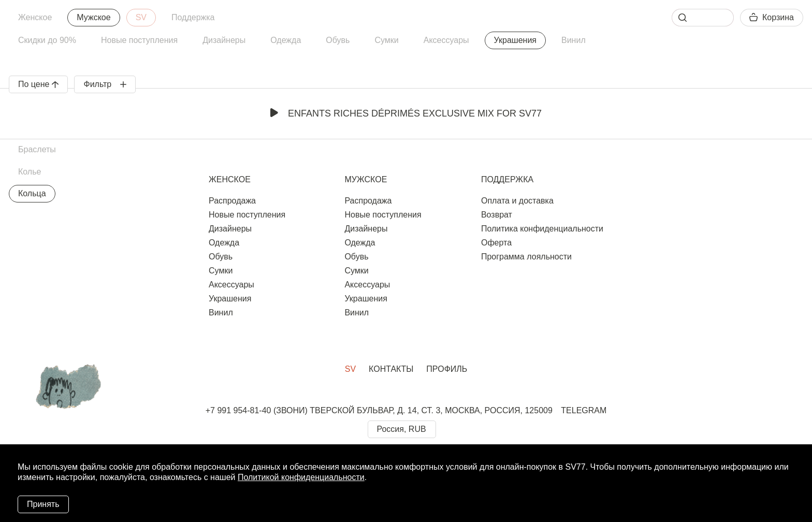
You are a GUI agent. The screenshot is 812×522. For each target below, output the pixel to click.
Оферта (496, 243)
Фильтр (105, 84)
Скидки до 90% (47, 40)
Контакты (391, 369)
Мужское (93, 17)
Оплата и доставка (517, 201)
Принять (43, 504)
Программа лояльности (526, 257)
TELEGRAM (584, 410)
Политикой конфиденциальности (301, 477)
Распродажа (232, 201)
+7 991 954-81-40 (238, 410)
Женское (35, 17)
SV (141, 17)
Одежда (286, 40)
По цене (38, 84)
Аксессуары (446, 40)
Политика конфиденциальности (542, 229)
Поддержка (193, 17)
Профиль (447, 369)
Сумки (386, 40)
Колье (30, 172)
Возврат (497, 215)
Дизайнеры (224, 40)
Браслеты (37, 149)
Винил (574, 40)
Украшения (515, 40)
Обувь (338, 40)
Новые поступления (139, 40)
